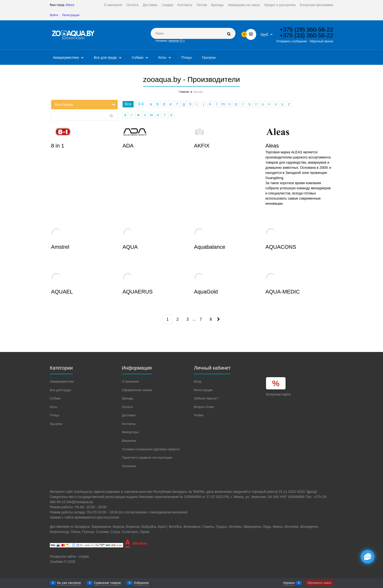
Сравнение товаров (107, 583)
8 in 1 (58, 146)
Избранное (141, 583)
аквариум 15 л (176, 41)
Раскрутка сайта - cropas (69, 556)
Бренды (218, 5)
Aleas (272, 146)
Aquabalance (210, 247)
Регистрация (71, 15)
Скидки (167, 5)
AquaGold (206, 292)
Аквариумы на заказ (244, 5)
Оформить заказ (319, 583)
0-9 (141, 104)
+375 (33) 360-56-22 (307, 35)
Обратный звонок (321, 41)
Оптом (202, 5)
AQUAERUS (138, 292)
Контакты (185, 5)
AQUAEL (62, 292)
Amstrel (60, 247)
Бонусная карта (278, 394)
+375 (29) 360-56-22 (307, 29)
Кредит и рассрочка (280, 5)
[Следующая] (218, 319)
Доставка (150, 5)
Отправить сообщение (292, 41)
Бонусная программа (317, 5)
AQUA (130, 247)
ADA (128, 146)
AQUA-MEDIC (283, 292)
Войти (54, 15)
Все (128, 104)
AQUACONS (281, 247)
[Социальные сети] (368, 557)
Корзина (289, 583)
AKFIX (202, 146)
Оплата (132, 5)
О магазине (113, 5)
